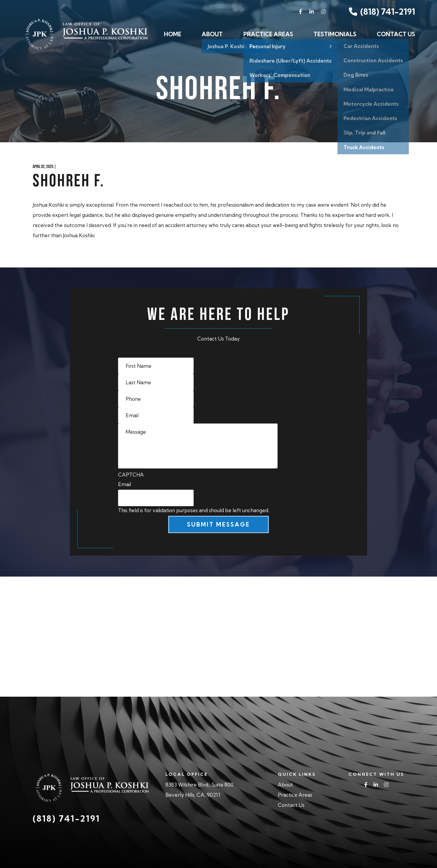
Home (173, 34)
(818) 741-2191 (382, 12)
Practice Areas (268, 34)
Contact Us (396, 34)
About (212, 34)
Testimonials (335, 34)
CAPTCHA (131, 475)
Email (125, 484)
